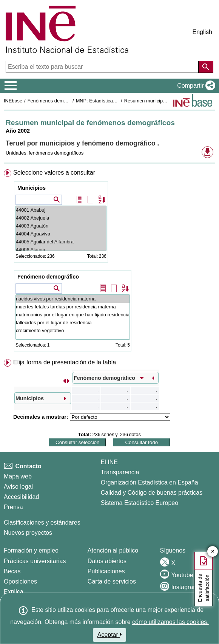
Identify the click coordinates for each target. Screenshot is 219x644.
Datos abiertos (107, 561)
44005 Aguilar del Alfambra (61, 242)
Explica (14, 592)
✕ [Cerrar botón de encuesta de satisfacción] (213, 552)
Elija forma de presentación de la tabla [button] (65, 362)
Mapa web (18, 476)
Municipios (32, 188)
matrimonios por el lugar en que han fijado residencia (73, 315)
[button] (195, 86)
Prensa (13, 507)
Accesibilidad (21, 497)
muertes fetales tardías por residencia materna (73, 307)
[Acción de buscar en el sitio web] (206, 67)
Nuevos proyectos (28, 533)
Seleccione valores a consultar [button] (54, 173)
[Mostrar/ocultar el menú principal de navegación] (11, 86)
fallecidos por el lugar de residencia (73, 323)
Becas (12, 571)
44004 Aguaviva (61, 234)
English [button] (202, 32)
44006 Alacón (61, 250)
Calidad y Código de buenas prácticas (152, 493)
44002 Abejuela (61, 218)
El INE (109, 462)
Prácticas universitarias (35, 561)
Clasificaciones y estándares (42, 522)
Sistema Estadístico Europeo (140, 503)
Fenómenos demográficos (56, 101)
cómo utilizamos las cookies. (170, 622)
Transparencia (120, 472)
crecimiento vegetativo (73, 331)
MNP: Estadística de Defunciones (112, 101)
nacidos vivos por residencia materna (73, 299)
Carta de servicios (112, 581)
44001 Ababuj (61, 210)
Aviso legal (18, 487)
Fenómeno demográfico (48, 277)
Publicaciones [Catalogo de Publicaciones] (106, 571)
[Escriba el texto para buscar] (103, 67)
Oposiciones (20, 581)
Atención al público (113, 550)
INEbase (13, 101)
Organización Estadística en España (150, 482)
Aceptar (110, 635)
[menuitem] (109, 262)
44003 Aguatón (61, 226)
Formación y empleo (31, 550)
